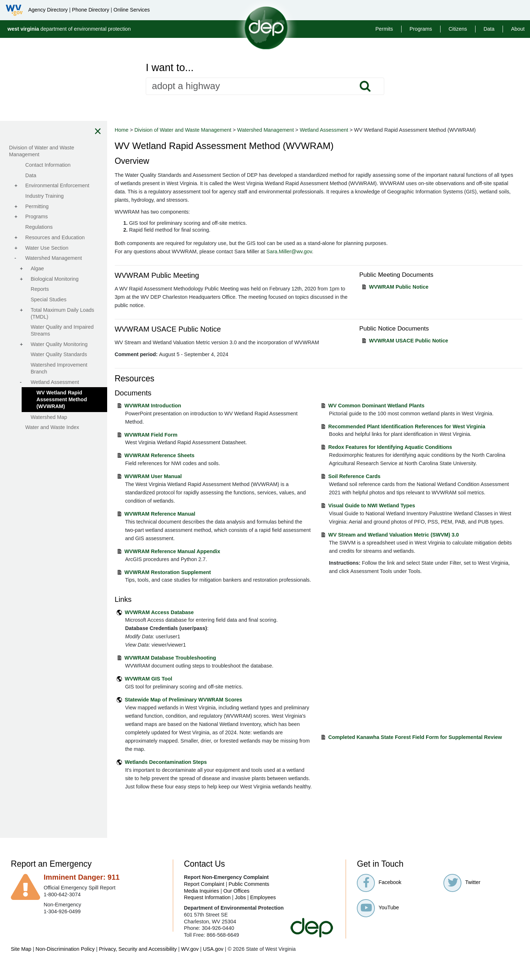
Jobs (240, 914)
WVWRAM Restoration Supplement (187, 572)
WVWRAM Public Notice (406, 287)
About (518, 29)
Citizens (458, 29)
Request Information (207, 914)
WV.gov (190, 966)
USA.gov (213, 966)
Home (141, 130)
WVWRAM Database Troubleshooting (189, 666)
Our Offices (236, 907)
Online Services (132, 10)
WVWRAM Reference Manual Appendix (192, 551)
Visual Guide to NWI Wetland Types (382, 514)
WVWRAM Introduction (172, 406)
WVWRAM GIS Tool (168, 687)
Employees (263, 914)
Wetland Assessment (343, 130)
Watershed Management (285, 130)
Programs (421, 29)
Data (489, 29)
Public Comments (249, 901)
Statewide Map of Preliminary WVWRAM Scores (203, 708)
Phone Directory (91, 10)
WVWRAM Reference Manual (179, 514)
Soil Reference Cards (364, 476)
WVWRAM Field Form (170, 435)
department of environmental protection (69, 29)
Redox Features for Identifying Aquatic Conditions (400, 447)
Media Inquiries (202, 907)
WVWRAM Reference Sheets (179, 455)
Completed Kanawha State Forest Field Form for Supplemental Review (425, 740)
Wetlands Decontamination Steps (185, 770)
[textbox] (265, 86)
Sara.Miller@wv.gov (308, 251)
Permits (384, 29)
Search (365, 86)
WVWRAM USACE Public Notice (416, 341)
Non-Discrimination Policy (65, 966)
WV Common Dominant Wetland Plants (386, 406)
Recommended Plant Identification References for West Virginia (417, 426)
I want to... (170, 68)
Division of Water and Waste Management (202, 130)
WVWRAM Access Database (178, 621)
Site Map (21, 966)
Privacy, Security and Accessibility (138, 966)
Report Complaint (204, 901)
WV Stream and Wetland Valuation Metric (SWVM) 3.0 (403, 551)
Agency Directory (48, 10)
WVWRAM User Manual (172, 476)
